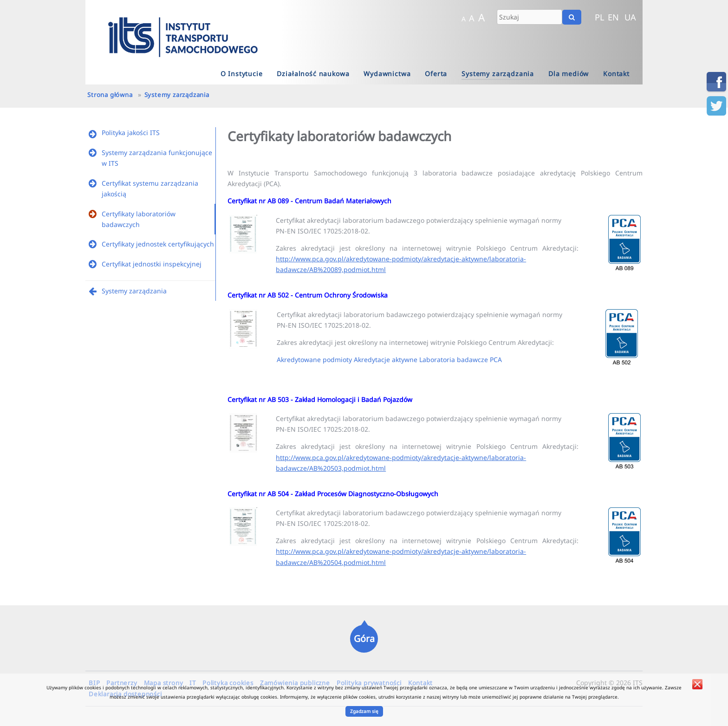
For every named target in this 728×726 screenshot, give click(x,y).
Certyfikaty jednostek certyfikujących (158, 244)
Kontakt (616, 74)
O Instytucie (242, 74)
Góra (364, 638)
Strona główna (110, 95)
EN (613, 17)
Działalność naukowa (313, 74)
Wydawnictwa (387, 74)
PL (600, 17)
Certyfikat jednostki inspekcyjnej (152, 264)
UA (630, 17)
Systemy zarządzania (498, 74)
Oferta (436, 74)
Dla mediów (569, 74)
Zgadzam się (364, 711)
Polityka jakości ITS (131, 133)
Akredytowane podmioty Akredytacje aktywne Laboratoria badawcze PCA (389, 360)
